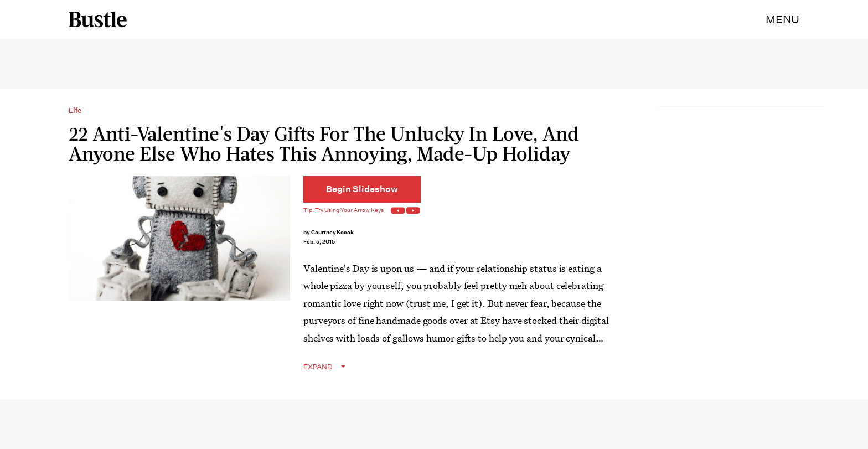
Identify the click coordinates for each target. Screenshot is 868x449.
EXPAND (318, 367)
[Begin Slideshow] (362, 189)
